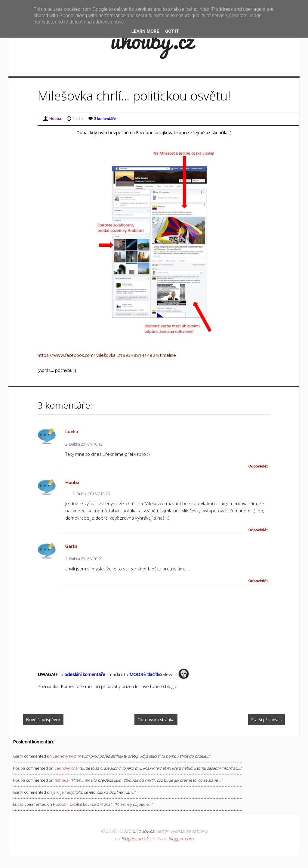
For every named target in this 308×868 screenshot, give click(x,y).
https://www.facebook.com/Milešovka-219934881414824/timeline (107, 355)
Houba (72, 483)
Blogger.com (181, 839)
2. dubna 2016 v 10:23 (91, 494)
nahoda (62, 780)
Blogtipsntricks (136, 839)
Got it (172, 31)
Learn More (145, 31)
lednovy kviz (64, 756)
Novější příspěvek (43, 720)
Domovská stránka (156, 720)
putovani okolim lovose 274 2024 (83, 804)
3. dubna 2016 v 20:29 (84, 559)
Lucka (72, 432)
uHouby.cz (143, 831)
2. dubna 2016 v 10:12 (84, 444)
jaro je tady (63, 792)
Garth (71, 546)
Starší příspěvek (266, 720)
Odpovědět (258, 466)
